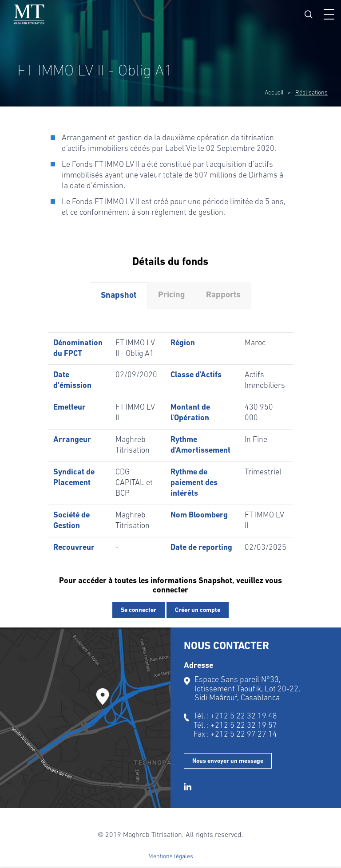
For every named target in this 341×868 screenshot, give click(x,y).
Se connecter (139, 610)
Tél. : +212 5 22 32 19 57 (235, 726)
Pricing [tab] (171, 295)
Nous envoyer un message (228, 761)
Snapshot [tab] (119, 296)
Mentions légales (171, 857)
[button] (329, 14)
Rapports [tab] (223, 295)
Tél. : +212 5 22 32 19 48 (235, 716)
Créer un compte (198, 610)
